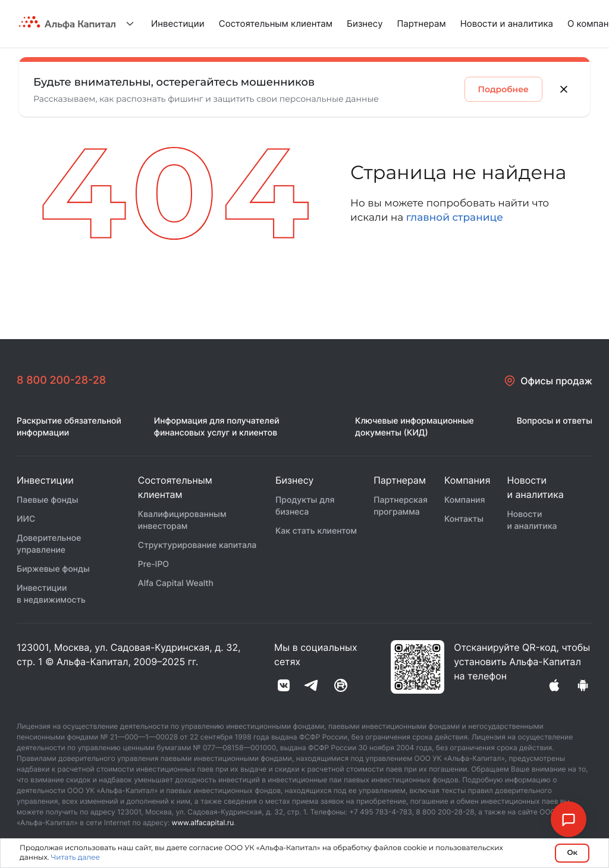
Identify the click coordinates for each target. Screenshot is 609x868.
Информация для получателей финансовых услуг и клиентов (217, 427)
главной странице (455, 218)
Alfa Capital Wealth (176, 583)
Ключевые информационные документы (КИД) (415, 427)
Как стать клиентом (316, 531)
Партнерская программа (401, 506)
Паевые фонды (48, 500)
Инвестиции (178, 23)
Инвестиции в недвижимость (51, 594)
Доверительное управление (49, 544)
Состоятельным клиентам (276, 23)
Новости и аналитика (507, 23)
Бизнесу (365, 23)
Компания (465, 500)
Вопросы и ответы (555, 421)
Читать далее (75, 858)
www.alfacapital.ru (203, 822)
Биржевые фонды (53, 569)
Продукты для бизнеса (305, 506)
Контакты (464, 519)
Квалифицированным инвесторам (182, 520)
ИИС (26, 519)
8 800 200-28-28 (61, 380)
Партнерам (422, 23)
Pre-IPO (153, 564)
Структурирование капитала (197, 545)
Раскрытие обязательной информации (69, 427)
